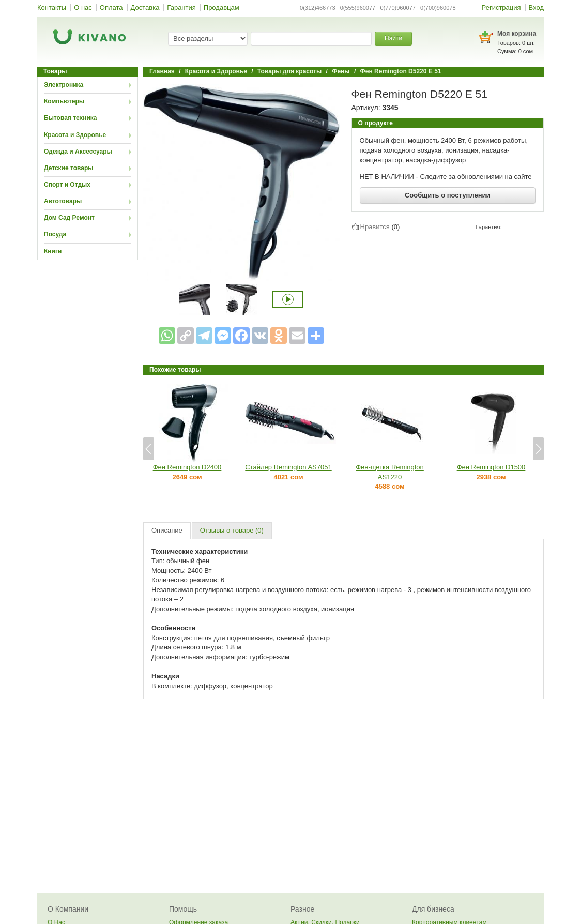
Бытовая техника (71, 118)
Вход (536, 7)
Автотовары (63, 201)
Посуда (55, 234)
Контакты (52, 7)
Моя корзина (517, 34)
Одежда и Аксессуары (78, 152)
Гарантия (181, 7)
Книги (53, 251)
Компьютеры (64, 101)
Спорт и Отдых (67, 185)
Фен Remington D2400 (187, 467)
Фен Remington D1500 (491, 467)
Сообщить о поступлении (448, 195)
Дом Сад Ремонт (69, 218)
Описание (167, 530)
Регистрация (501, 7)
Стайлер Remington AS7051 (288, 467)
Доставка (145, 7)
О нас (83, 7)
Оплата (111, 7)
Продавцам (221, 7)
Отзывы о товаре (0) (232, 530)
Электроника (64, 85)
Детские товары (69, 168)
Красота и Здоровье (75, 135)
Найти (393, 38)
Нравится (375, 226)
